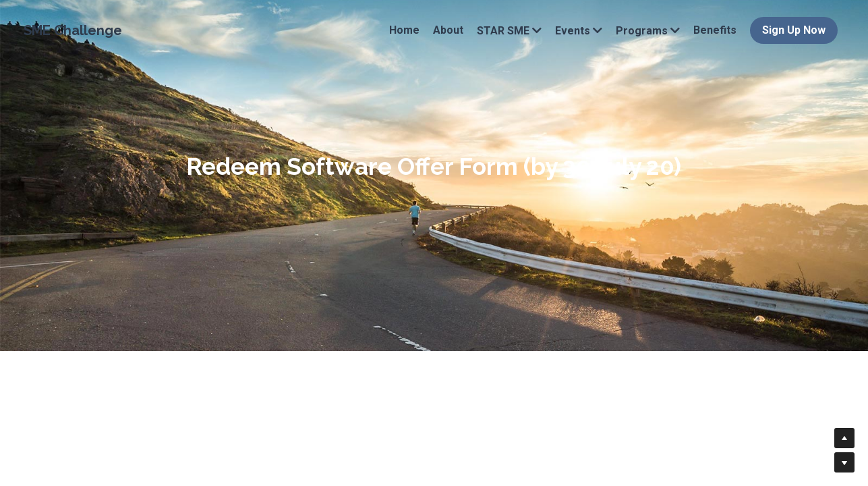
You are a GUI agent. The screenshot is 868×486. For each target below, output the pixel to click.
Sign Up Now (794, 30)
